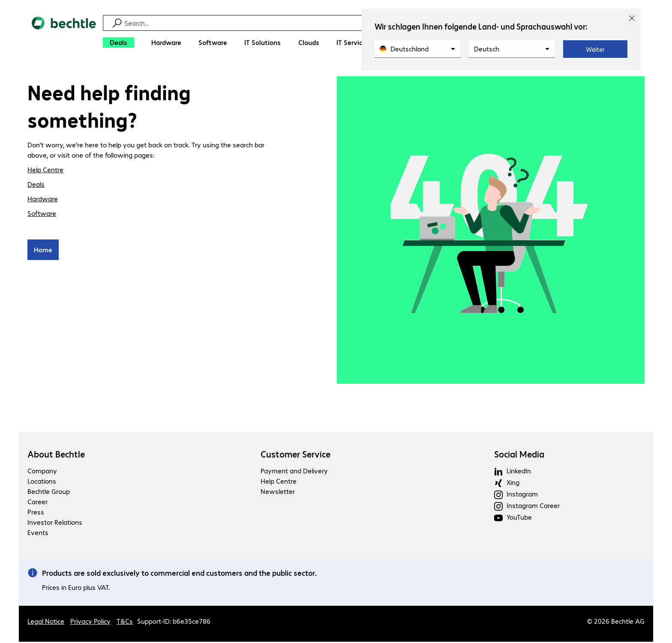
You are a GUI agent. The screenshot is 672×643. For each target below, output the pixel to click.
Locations (42, 482)
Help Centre (45, 171)
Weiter (595, 49)
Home (43, 251)
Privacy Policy (90, 622)
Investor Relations (55, 523)
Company (42, 472)
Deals (36, 185)
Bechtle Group (49, 492)
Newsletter (278, 492)
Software (42, 214)
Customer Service (295, 455)
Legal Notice (46, 622)
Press (36, 513)
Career (37, 503)
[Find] (342, 23)
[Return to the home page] (64, 34)
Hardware (43, 200)
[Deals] (118, 42)
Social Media (519, 455)
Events (38, 534)
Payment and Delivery (294, 472)
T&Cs (125, 622)
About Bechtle (56, 455)
